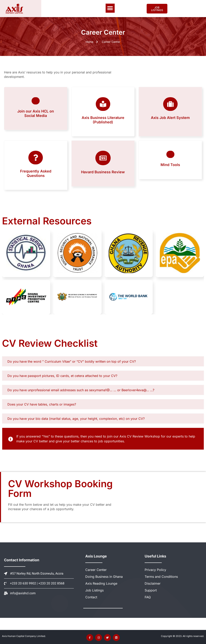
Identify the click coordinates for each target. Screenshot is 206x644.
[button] (110, 8)
